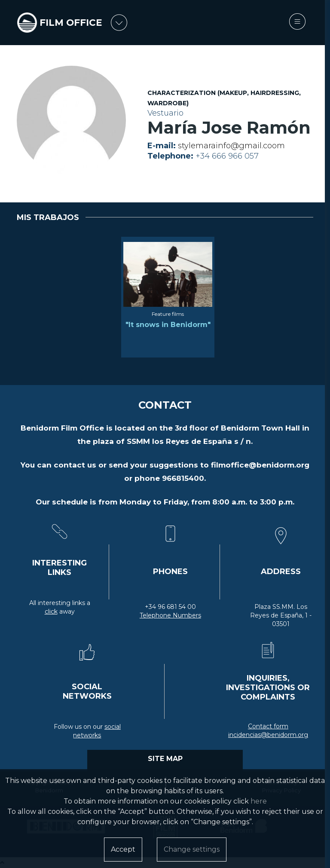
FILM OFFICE (71, 23)
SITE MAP (165, 759)
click (51, 611)
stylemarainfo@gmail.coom (231, 146)
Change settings (192, 849)
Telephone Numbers (170, 615)
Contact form (268, 726)
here (259, 801)
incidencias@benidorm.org (268, 735)
